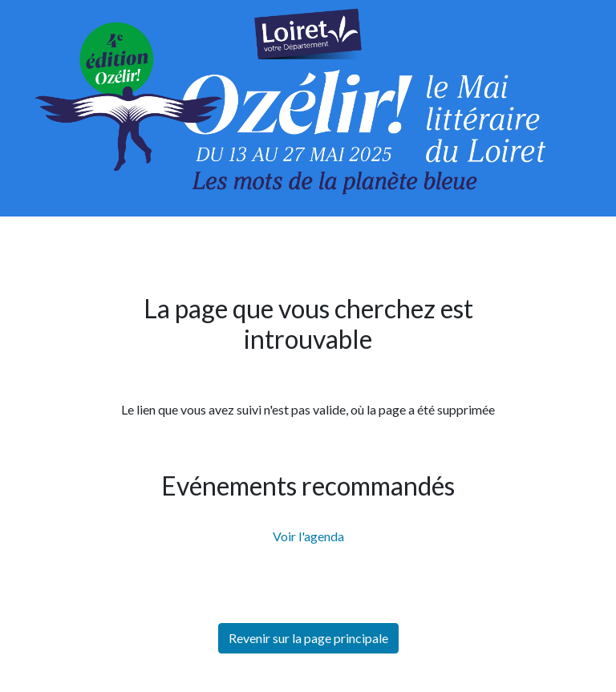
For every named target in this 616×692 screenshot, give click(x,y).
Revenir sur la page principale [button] (308, 638)
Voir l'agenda (308, 536)
